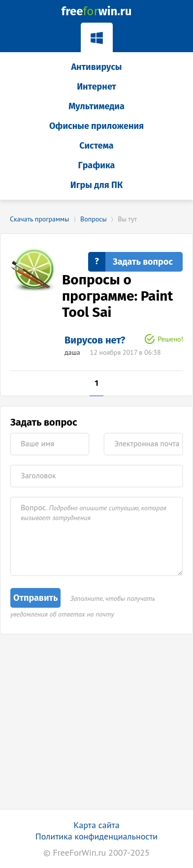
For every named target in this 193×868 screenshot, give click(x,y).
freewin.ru (97, 11)
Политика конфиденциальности (96, 836)
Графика (97, 165)
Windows (97, 36)
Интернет (96, 87)
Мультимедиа (96, 106)
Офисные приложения (96, 126)
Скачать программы (39, 219)
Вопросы (94, 219)
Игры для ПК (96, 185)
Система (96, 146)
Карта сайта (96, 825)
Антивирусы (96, 67)
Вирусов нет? (95, 340)
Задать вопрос (143, 262)
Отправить (35, 598)
